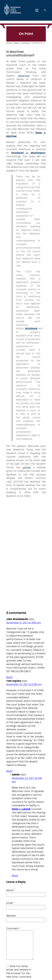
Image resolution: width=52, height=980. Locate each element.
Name (11, 890)
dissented (24, 76)
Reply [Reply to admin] (15, 876)
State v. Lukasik (21, 809)
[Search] (45, 10)
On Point (25, 43)
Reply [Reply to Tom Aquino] (9, 771)
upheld (27, 467)
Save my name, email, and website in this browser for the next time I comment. (19, 972)
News (17, 43)
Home (9, 43)
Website (11, 916)
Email (10, 903)
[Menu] (37, 10)
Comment (13, 928)
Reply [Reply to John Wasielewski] (9, 677)
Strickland (31, 328)
